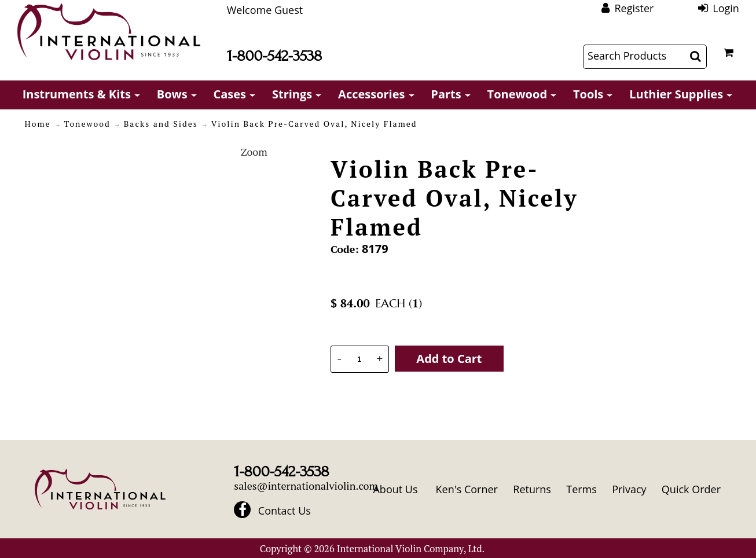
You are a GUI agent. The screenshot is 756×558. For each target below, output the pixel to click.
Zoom (254, 152)
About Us (395, 489)
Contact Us (285, 511)
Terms (581, 489)
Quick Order (691, 489)
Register (634, 8)
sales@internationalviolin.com (306, 486)
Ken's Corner (467, 489)
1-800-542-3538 (274, 56)
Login (726, 8)
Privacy (629, 489)
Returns (532, 489)
